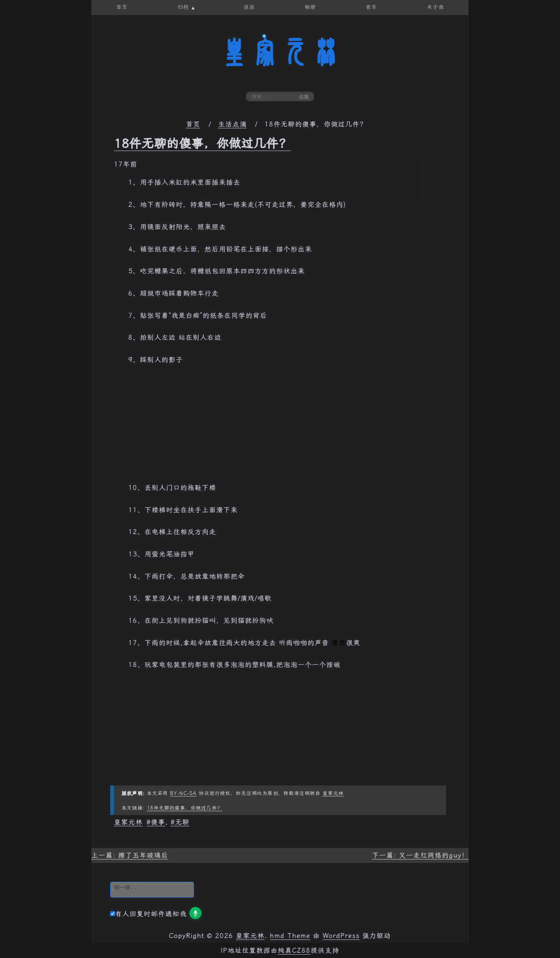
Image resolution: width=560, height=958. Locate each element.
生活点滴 (232, 124)
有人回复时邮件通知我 (148, 914)
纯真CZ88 (294, 950)
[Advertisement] (280, 428)
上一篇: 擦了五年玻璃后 (130, 855)
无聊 (182, 822)
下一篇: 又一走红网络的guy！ (420, 855)
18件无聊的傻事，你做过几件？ (202, 143)
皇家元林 (280, 52)
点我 (304, 97)
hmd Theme (290, 936)
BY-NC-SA (183, 793)
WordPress (341, 936)
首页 (193, 124)
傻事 (158, 822)
